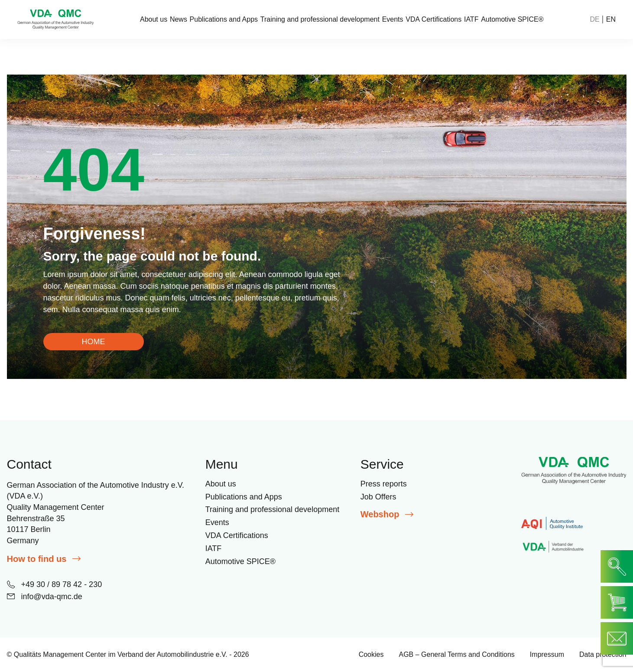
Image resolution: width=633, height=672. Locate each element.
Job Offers (378, 497)
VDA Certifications (433, 20)
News (179, 20)
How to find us (44, 559)
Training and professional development (320, 20)
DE (595, 20)
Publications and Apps (224, 20)
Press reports (384, 484)
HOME (94, 342)
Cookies (371, 655)
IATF (471, 20)
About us (154, 20)
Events (393, 20)
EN (611, 20)
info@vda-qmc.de (45, 597)
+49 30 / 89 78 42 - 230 (55, 584)
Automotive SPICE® (512, 20)
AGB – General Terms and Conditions (456, 655)
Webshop (387, 514)
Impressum (547, 655)
